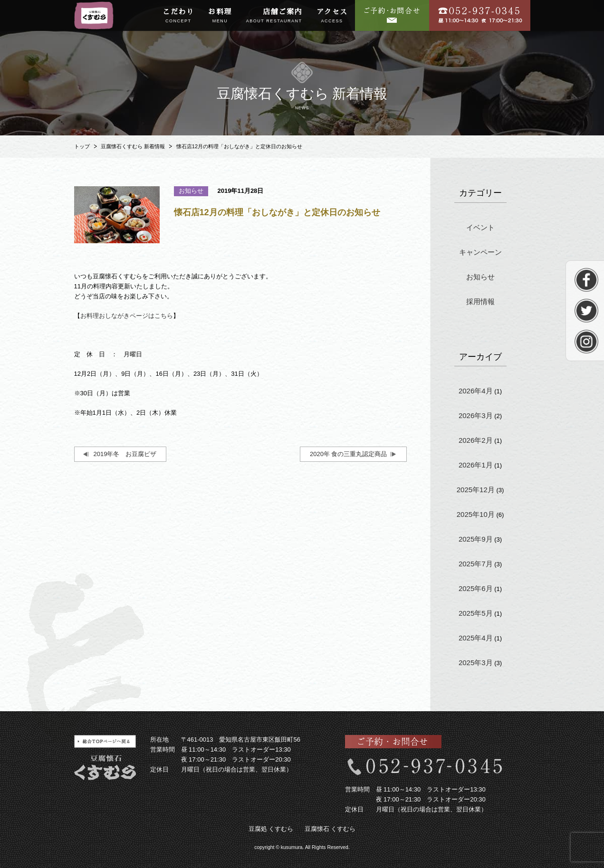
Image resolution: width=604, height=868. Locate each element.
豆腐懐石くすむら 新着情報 (133, 146)
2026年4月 (476, 391)
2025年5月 (476, 613)
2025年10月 (476, 514)
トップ (82, 146)
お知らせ (480, 277)
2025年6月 (476, 588)
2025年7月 (476, 564)
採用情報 (480, 301)
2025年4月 (476, 638)
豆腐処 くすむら (271, 829)
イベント (480, 227)
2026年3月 (476, 415)
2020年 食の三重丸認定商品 (349, 454)
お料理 (220, 16)
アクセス (332, 16)
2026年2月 (476, 440)
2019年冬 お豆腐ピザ (125, 454)
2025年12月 (476, 490)
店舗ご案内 (274, 16)
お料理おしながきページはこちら (127, 316)
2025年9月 (476, 539)
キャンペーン (480, 252)
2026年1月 (476, 465)
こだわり (178, 16)
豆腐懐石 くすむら (330, 829)
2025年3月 (476, 663)
